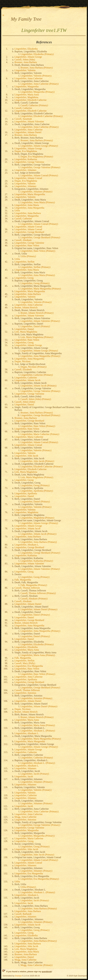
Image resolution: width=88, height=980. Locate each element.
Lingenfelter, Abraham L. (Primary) (38, 731)
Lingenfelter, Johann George (28, 57)
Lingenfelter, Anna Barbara (28, 213)
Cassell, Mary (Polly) (25, 663)
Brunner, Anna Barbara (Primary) (37, 68)
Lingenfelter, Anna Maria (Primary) (38, 202)
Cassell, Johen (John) (25, 60)
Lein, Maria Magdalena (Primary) (37, 337)
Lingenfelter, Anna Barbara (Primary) (39, 542)
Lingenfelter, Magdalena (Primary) (37, 518)
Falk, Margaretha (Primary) (34, 585)
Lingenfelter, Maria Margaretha (30, 194)
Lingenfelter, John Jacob (26, 456)
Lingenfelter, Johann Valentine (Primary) (40, 321)
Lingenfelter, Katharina (26, 159)
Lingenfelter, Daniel (24, 329)
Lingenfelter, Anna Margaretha (29, 208)
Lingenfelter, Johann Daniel (28, 132)
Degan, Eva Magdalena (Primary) (37, 157)
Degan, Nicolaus (23, 361)
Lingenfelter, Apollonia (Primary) (37, 491)
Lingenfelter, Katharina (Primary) (37, 561)
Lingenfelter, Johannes (25, 170)
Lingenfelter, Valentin (25, 70)
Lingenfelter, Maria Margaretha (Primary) (41, 289)
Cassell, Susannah (23, 119)
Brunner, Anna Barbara (26, 62)
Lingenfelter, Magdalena (26, 97)
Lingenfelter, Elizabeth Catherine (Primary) (42, 116)
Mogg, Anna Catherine (25, 817)
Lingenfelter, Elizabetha (26, 49)
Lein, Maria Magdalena (26, 332)
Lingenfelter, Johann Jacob (27, 380)
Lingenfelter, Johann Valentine (29, 122)
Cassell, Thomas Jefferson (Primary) (38, 593)
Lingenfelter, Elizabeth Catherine (31, 100)
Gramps (18, 976)
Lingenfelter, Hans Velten (27, 245)
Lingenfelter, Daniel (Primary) (35, 326)
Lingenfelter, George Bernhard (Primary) (40, 237)
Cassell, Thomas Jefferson (27, 588)
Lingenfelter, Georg (24, 278)
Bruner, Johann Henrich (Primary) (37, 313)
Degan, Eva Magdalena (26, 151)
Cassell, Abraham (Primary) (34, 599)
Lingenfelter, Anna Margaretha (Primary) (40, 356)
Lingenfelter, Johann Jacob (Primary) (38, 386)
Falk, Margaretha (23, 580)
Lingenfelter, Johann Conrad (28, 178)
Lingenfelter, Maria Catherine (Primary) (40, 434)
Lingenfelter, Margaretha (27, 86)
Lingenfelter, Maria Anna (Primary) (38, 655)
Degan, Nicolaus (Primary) (34, 367)
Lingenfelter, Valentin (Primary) (36, 76)
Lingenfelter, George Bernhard (29, 232)
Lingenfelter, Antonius (25, 693)
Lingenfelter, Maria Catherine (29, 437)
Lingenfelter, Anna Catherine (28, 78)
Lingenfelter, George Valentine (29, 162)
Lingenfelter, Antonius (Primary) (36, 698)
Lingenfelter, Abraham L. (27, 545)
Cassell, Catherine (23, 108)
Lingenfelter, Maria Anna (27, 95)
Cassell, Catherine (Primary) (34, 105)
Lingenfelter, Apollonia (26, 493)
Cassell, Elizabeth (23, 369)
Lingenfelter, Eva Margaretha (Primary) (40, 879)
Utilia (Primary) (28, 256)
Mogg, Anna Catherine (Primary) (36, 965)
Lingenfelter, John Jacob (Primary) (37, 461)
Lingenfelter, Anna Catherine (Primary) (40, 84)
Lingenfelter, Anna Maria (27, 205)
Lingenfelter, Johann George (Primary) (39, 146)
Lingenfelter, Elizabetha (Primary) (37, 54)
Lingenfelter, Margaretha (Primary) (38, 92)
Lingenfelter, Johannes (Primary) (36, 192)
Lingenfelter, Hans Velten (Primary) (38, 251)
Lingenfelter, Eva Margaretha (29, 666)
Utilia (17, 210)
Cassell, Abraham (23, 240)
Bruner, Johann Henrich (26, 307)
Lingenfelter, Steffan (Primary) (35, 267)
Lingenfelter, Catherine (26, 378)
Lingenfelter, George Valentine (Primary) (40, 167)
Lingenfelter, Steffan (24, 262)
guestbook (47, 972)
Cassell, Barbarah (23, 914)
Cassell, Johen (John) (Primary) (36, 399)
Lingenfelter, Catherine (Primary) (37, 375)
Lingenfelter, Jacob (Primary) (35, 774)
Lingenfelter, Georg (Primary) (35, 283)
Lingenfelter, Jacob (24, 776)
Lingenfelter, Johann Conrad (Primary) (39, 175)
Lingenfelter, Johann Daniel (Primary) (39, 609)
